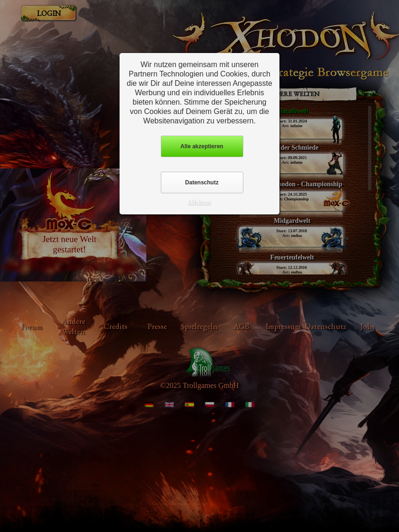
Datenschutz (202, 182)
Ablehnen (200, 202)
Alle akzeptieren (202, 146)
